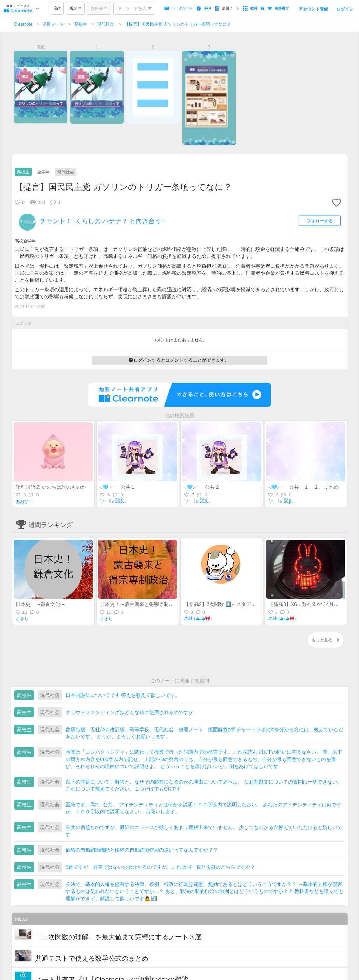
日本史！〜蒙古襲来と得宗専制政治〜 (142, 604)
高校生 (81, 24)
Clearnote (24, 24)
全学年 (44, 172)
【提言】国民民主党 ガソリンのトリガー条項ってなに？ (178, 24)
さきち (22, 619)
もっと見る (325, 640)
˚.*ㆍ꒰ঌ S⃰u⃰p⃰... (113, 501)
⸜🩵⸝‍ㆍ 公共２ (202, 487)
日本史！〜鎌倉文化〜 (40, 604)
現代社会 (106, 24)
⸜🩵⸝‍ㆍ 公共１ (118, 487)
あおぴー (24, 501)
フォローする (320, 221)
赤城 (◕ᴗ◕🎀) (198, 619)
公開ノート (53, 24)
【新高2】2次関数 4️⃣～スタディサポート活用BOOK (242, 604)
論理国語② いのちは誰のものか (51, 487)
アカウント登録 (313, 9)
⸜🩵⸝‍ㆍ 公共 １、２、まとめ (303, 487)
